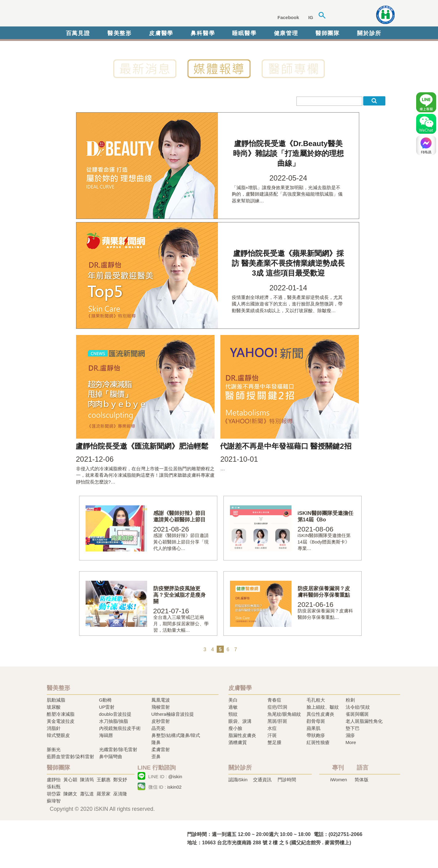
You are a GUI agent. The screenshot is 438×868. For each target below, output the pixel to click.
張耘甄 (54, 787)
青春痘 (274, 700)
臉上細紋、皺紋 (323, 707)
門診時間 (287, 780)
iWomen (339, 780)
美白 (233, 700)
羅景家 (104, 794)
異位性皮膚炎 (320, 714)
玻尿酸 (54, 707)
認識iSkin (238, 780)
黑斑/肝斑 (277, 721)
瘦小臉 (235, 728)
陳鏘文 (70, 794)
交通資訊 (262, 780)
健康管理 (286, 33)
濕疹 (350, 735)
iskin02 (174, 787)
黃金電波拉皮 (61, 721)
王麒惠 (104, 780)
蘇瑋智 (54, 801)
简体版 (362, 780)
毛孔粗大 (316, 700)
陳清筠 (87, 780)
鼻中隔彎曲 (111, 757)
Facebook (288, 17)
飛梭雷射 (161, 707)
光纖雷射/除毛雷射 (118, 749)
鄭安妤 (120, 780)
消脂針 (54, 728)
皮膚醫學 (161, 33)
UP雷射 (107, 707)
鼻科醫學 (203, 33)
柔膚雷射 (161, 749)
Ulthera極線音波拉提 (173, 714)
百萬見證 (78, 33)
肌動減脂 (56, 700)
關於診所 (369, 33)
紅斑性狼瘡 (318, 742)
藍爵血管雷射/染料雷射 (70, 757)
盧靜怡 (54, 780)
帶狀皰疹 (316, 735)
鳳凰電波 (161, 700)
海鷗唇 (106, 735)
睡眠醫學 (244, 33)
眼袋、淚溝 (240, 721)
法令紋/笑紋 (358, 707)
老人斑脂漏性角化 (364, 721)
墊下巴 (353, 728)
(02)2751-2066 (345, 834)
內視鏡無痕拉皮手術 (120, 728)
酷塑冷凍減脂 (61, 714)
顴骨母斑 (316, 721)
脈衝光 (54, 749)
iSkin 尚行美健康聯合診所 (140, 15)
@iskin (175, 776)
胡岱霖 (54, 794)
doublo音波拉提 (115, 714)
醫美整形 (120, 33)
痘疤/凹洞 (277, 707)
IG (311, 17)
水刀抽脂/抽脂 (114, 721)
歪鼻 (156, 757)
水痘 (272, 728)
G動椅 (106, 700)
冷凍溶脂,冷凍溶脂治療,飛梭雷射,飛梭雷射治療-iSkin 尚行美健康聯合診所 (107, 838)
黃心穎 (70, 780)
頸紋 (233, 714)
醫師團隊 (328, 33)
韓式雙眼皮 (58, 735)
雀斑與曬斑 (357, 714)
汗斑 (272, 735)
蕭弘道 (87, 794)
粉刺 (350, 700)
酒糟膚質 (238, 742)
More (351, 742)
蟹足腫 (274, 742)
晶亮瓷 (158, 728)
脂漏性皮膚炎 (242, 735)
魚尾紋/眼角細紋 (284, 714)
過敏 (233, 707)
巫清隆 (120, 794)
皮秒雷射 (161, 721)
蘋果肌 (313, 728)
